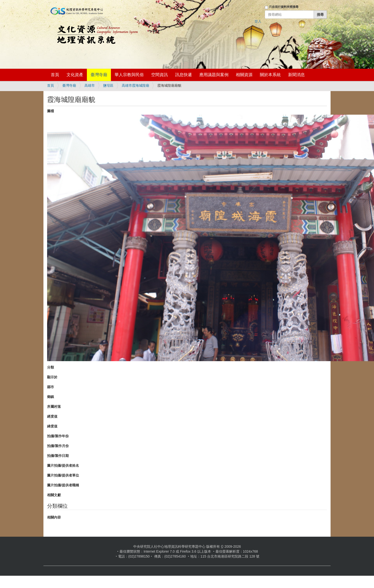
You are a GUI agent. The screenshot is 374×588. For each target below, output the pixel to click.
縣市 (51, 387)
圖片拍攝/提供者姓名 (63, 465)
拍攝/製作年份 (58, 436)
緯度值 (52, 426)
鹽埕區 (108, 85)
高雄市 (90, 85)
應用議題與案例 (214, 75)
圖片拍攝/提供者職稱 (63, 485)
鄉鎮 (51, 397)
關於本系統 (270, 75)
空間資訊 (160, 75)
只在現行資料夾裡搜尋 (284, 7)
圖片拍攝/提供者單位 (63, 475)
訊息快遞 (184, 75)
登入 (258, 21)
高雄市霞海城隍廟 (135, 85)
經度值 (52, 416)
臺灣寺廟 (99, 75)
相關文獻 (54, 495)
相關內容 (54, 517)
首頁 (55, 75)
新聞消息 (296, 75)
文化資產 (75, 75)
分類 (51, 367)
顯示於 (52, 377)
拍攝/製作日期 (58, 456)
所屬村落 (54, 407)
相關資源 (244, 75)
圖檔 (51, 111)
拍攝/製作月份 (58, 446)
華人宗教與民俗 (129, 75)
